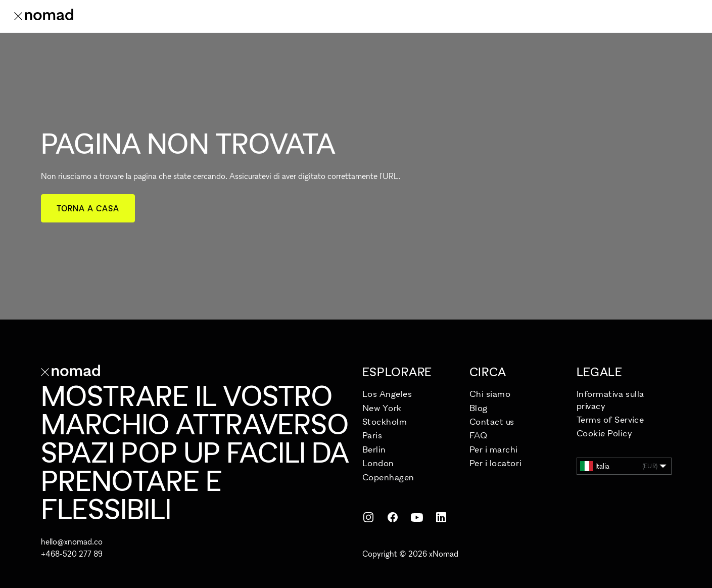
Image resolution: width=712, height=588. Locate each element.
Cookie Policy (605, 433)
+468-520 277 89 (72, 554)
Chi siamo (490, 394)
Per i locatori (496, 463)
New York (382, 408)
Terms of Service (610, 419)
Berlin (374, 449)
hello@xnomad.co (72, 541)
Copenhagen (388, 477)
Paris (372, 435)
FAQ (479, 435)
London (378, 463)
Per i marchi (494, 449)
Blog (479, 408)
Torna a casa (88, 208)
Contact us (492, 421)
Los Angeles (387, 394)
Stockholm (385, 421)
